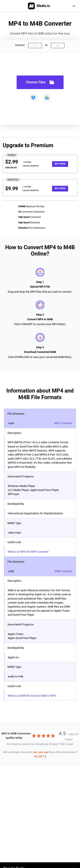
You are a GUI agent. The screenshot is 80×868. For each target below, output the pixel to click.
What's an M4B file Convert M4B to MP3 (32, 696)
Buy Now (60, 164)
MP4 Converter (63, 423)
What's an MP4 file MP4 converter (28, 552)
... (34, 45)
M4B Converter (63, 571)
